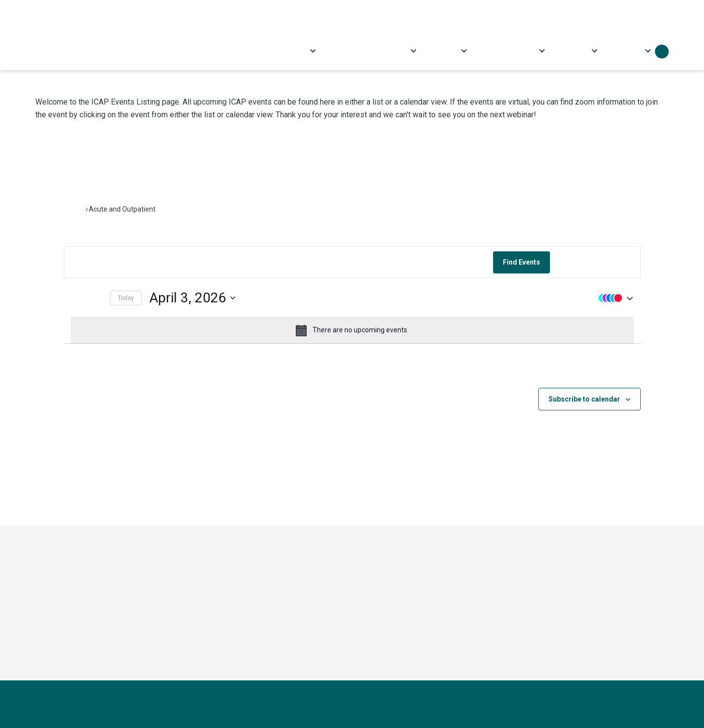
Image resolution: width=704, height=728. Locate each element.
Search (662, 52)
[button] (613, 298)
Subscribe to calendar (584, 399)
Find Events (521, 262)
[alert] (352, 330)
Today (126, 298)
